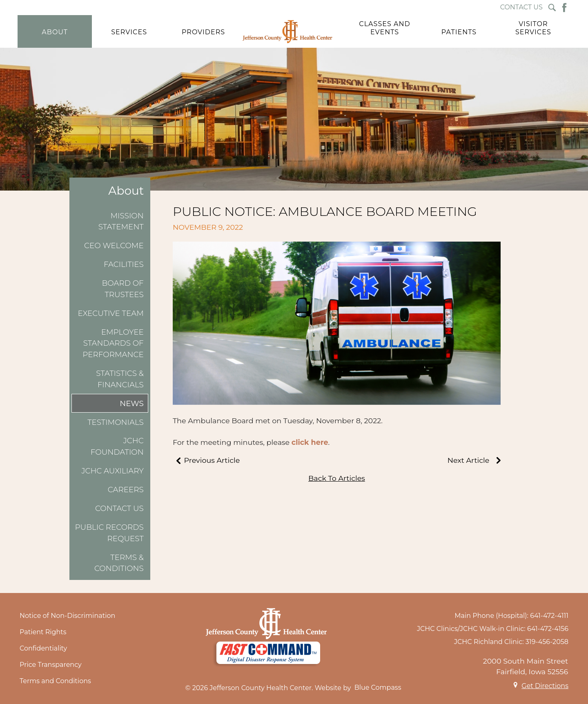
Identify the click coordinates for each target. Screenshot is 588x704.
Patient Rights (43, 632)
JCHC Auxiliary (112, 471)
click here (310, 442)
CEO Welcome (114, 245)
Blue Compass (378, 687)
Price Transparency (51, 665)
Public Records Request (109, 533)
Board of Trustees (123, 289)
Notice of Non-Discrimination (67, 616)
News (132, 403)
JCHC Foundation (117, 446)
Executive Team (111, 313)
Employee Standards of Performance (113, 343)
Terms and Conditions (55, 681)
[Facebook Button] (564, 8)
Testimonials (116, 422)
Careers (126, 490)
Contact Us (119, 508)
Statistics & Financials (120, 379)
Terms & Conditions (119, 563)
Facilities (124, 264)
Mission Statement (121, 221)
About (126, 191)
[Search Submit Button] (552, 8)
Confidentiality (43, 648)
